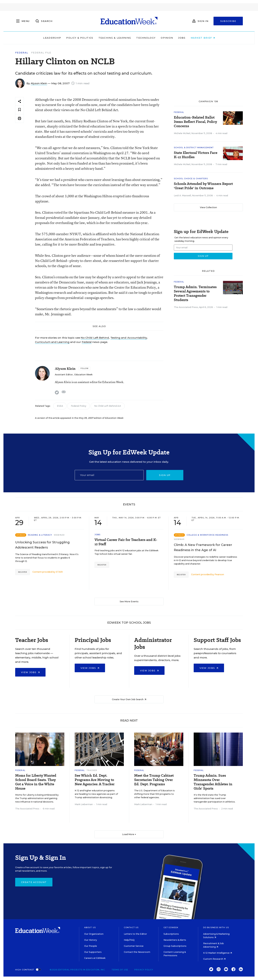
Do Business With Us (216, 927)
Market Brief (203, 38)
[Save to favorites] (19, 110)
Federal (22, 53)
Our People (91, 946)
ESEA (60, 406)
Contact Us (131, 927)
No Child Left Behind (95, 338)
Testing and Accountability (129, 338)
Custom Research (214, 959)
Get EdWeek (171, 927)
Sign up (165, 475)
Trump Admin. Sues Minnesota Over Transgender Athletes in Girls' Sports (213, 782)
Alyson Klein (39, 83)
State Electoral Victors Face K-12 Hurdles (196, 155)
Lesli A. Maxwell (182, 196)
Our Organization (94, 934)
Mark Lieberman (84, 804)
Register (23, 572)
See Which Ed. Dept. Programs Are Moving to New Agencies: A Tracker (95, 780)
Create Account (34, 882)
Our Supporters (93, 952)
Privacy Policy (144, 970)
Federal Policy (79, 406)
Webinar (59, 535)
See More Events (129, 601)
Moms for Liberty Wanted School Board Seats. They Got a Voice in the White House (36, 782)
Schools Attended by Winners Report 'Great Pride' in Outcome (203, 186)
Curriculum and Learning (52, 342)
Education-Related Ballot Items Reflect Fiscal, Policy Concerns (195, 122)
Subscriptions (171, 934)
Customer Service (134, 946)
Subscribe (228, 21)
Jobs (182, 38)
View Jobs (30, 672)
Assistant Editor (64, 375)
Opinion (167, 38)
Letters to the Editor (135, 934)
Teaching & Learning (115, 38)
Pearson (219, 574)
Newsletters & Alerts (175, 940)
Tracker (92, 770)
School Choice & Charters (191, 179)
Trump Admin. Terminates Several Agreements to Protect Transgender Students (195, 293)
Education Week (83, 375)
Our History (91, 940)
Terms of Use (120, 970)
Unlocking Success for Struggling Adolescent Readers (42, 545)
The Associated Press (186, 307)
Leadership (52, 38)
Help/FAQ (129, 940)
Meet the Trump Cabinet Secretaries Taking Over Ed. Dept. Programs (154, 780)
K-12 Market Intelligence (218, 953)
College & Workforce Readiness (207, 535)
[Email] (109, 475)
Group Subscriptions (175, 946)
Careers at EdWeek (95, 958)
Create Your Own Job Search (129, 699)
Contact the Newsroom (137, 952)
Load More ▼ (129, 834)
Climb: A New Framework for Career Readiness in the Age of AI (203, 547)
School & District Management (194, 148)
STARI (59, 572)
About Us (90, 927)
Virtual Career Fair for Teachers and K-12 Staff (126, 542)
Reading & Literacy (40, 535)
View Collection (208, 207)
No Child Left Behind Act (108, 406)
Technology (146, 38)
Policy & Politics (80, 38)
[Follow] (84, 368)
